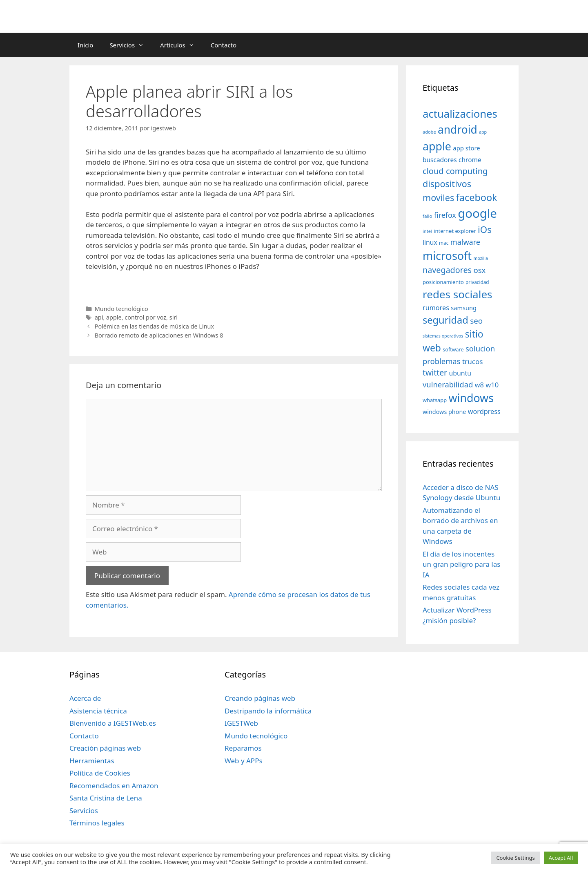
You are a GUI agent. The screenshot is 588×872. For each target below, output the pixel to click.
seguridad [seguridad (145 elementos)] (445, 320)
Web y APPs (244, 761)
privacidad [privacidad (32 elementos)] (477, 282)
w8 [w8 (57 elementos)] (479, 385)
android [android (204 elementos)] (458, 130)
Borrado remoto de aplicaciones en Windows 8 (159, 335)
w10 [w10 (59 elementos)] (492, 385)
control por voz (145, 317)
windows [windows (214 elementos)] (471, 398)
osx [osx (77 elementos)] (479, 270)
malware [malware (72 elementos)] (465, 242)
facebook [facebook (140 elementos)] (477, 197)
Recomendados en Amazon (114, 786)
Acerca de (85, 698)
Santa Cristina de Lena (106, 798)
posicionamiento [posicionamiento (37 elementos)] (443, 282)
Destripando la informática (268, 711)
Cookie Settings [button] (515, 858)
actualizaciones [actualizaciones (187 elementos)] (460, 114)
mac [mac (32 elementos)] (444, 243)
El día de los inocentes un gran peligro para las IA (461, 564)
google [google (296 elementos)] (477, 213)
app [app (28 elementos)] (483, 132)
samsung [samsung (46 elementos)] (464, 308)
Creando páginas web (260, 698)
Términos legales (97, 823)
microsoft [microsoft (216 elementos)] (447, 256)
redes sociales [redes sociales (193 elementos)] (458, 294)
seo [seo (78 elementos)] (476, 321)
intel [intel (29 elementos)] (427, 231)
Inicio (85, 45)
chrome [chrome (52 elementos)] (470, 160)
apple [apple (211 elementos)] (437, 146)
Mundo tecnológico (121, 309)
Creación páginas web (105, 748)
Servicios (131, 45)
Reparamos (243, 748)
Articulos (181, 45)
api (99, 317)
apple (114, 317)
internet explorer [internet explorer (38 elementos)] (455, 231)
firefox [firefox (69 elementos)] (445, 215)
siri (174, 317)
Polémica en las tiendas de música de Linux (154, 326)
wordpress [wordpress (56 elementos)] (484, 411)
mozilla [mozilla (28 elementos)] (481, 258)
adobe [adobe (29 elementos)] (429, 132)
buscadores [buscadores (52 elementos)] (440, 160)
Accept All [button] (561, 858)
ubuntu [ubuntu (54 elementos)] (460, 373)
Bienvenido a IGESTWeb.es (113, 723)
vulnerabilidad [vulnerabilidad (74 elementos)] (448, 384)
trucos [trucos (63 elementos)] (473, 361)
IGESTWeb (241, 723)
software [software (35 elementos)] (453, 350)
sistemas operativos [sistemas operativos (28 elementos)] (443, 336)
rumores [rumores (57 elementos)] (436, 308)
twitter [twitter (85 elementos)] (435, 372)
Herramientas (92, 761)
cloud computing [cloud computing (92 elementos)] (455, 171)
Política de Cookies (100, 773)
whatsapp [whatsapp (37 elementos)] (435, 400)
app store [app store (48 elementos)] (466, 148)
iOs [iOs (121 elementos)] (485, 229)
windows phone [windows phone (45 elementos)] (444, 412)
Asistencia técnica (98, 711)
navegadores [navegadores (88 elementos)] (447, 270)
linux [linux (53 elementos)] (430, 242)
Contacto (224, 45)
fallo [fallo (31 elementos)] (427, 216)
